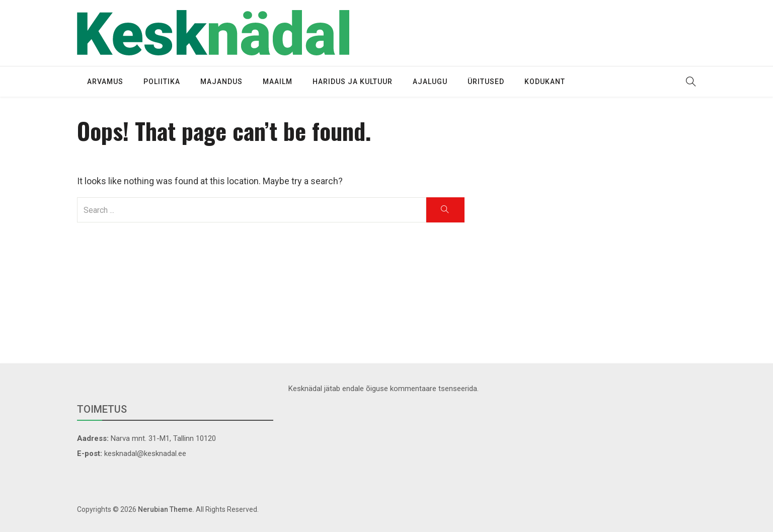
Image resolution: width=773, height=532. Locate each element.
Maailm (278, 82)
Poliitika (162, 82)
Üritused (486, 82)
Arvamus (105, 82)
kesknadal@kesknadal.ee (145, 453)
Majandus (221, 82)
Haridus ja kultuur (353, 82)
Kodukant (545, 82)
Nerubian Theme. (166, 509)
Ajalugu (430, 82)
